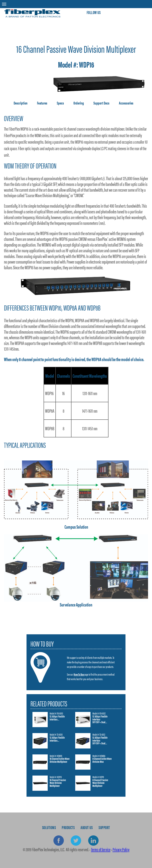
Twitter (76, 841)
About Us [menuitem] (87, 827)
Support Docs (101, 103)
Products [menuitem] (68, 827)
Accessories (126, 103)
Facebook (59, 841)
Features (42, 103)
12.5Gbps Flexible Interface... (57, 718)
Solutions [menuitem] (49, 827)
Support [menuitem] (104, 827)
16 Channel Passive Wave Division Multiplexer (58, 783)
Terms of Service (101, 849)
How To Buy (79, 674)
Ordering (79, 103)
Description (21, 103)
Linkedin (93, 841)
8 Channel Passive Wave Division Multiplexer (100, 783)
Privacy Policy (121, 849)
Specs (60, 103)
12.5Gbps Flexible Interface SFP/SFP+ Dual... (100, 719)
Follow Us (94, 12)
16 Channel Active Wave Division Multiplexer (60, 760)
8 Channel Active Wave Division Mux (102, 760)
